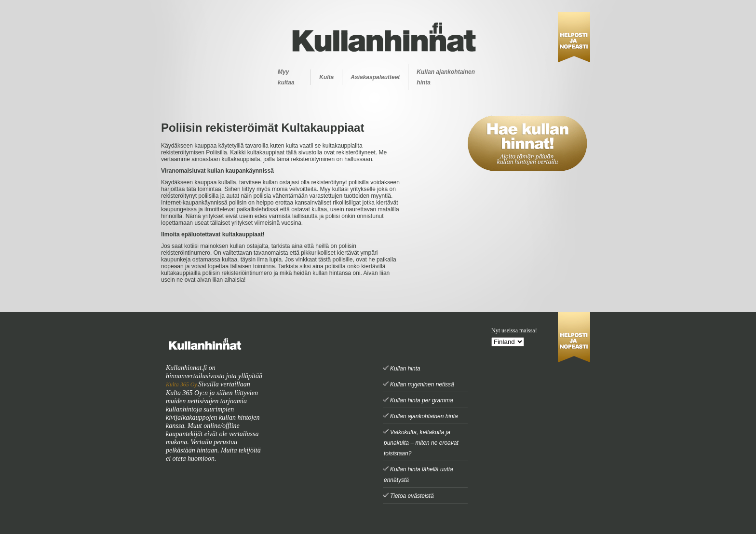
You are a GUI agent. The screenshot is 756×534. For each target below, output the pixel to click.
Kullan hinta (405, 369)
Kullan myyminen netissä (422, 384)
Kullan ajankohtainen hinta (424, 416)
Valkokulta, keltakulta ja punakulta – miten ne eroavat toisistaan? (421, 443)
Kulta (326, 77)
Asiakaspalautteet (375, 77)
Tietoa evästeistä (412, 496)
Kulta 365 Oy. (182, 384)
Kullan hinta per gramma (422, 400)
